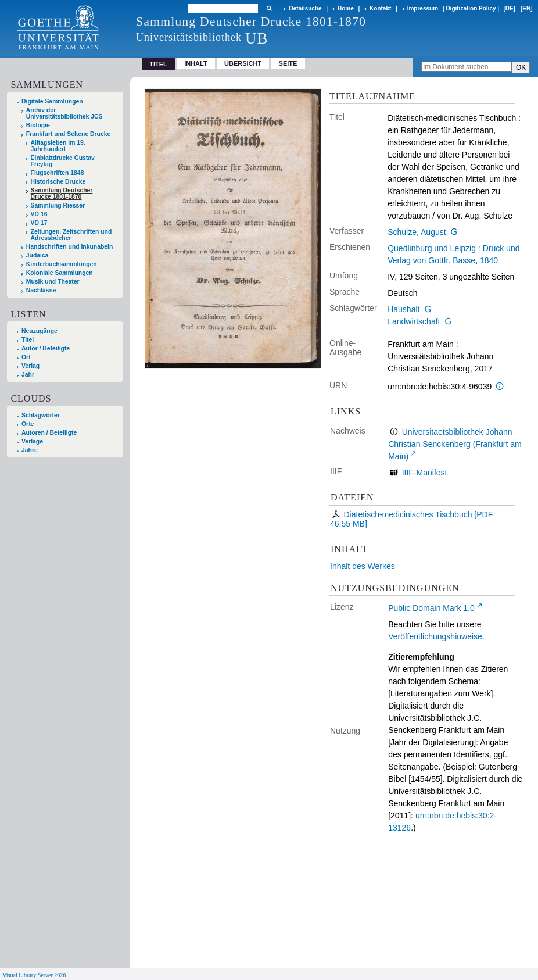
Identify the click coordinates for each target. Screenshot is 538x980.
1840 (489, 260)
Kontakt (380, 8)
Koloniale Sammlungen (60, 273)
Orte (28, 424)
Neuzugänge (40, 331)
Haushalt (403, 309)
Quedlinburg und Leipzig (432, 248)
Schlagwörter (41, 415)
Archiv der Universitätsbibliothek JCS (64, 113)
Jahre (30, 450)
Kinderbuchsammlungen (62, 264)
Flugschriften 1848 (58, 173)
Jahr (28, 375)
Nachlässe (41, 290)
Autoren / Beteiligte (49, 433)
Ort (26, 357)
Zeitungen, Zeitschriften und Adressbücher (71, 235)
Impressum (423, 8)
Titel (28, 340)
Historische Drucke (58, 182)
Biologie (38, 125)
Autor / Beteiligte (46, 348)
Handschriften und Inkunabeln (70, 247)
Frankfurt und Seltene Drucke (69, 134)
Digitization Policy (471, 8)
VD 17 (39, 223)
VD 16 (39, 214)
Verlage (32, 441)
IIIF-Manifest (425, 473)
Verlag (31, 366)
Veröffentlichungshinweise (435, 636)
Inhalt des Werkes (363, 566)
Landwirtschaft (414, 321)
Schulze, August (417, 232)
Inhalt (196, 63)
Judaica (37, 255)
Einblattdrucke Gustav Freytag (63, 161)
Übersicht (243, 63)
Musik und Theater (53, 282)
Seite (288, 63)
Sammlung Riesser (58, 205)
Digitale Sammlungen (52, 101)
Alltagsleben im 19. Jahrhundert (58, 146)
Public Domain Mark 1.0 (431, 608)
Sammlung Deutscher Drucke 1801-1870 (62, 194)
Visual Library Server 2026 (34, 975)
